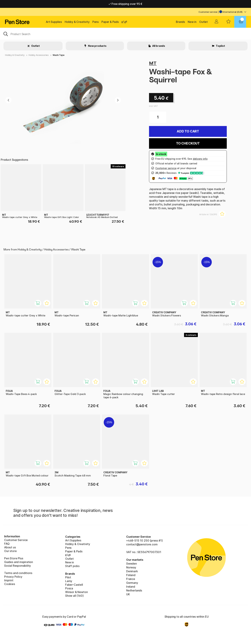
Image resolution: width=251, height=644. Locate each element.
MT (153, 63)
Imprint (9, 580)
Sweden (132, 564)
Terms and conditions (18, 573)
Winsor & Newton (76, 592)
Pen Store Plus (14, 558)
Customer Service (16, 540)
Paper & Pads (110, 22)
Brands (180, 22)
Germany (132, 583)
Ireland (131, 587)
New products (97, 46)
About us (10, 547)
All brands (158, 46)
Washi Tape (58, 55)
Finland (131, 575)
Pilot (68, 577)
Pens (96, 22)
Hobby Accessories (39, 55)
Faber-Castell (74, 585)
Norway (131, 567)
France (131, 579)
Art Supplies (54, 22)
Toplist (220, 46)
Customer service (208, 12)
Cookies (10, 584)
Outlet (204, 22)
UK (128, 594)
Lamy (69, 581)
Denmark (132, 571)
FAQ (7, 544)
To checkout (188, 143)
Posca (69, 588)
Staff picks (72, 566)
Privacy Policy (13, 577)
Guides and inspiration (19, 562)
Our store (10, 551)
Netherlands (134, 590)
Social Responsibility (18, 566)
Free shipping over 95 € (126, 4)
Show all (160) (74, 596)
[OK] (125, 34)
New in (192, 22)
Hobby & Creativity (77, 22)
